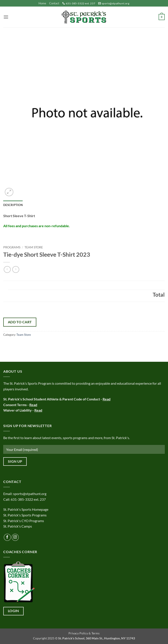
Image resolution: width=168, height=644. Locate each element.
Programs (12, 247)
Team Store (34, 247)
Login (13, 611)
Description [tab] (13, 205)
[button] (6, 17)
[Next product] (7, 269)
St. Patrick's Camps (18, 526)
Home (42, 3)
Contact (54, 3)
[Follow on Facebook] (7, 537)
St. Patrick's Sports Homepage (26, 509)
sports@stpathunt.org (116, 3)
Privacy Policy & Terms (84, 633)
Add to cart (20, 322)
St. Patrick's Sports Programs (25, 515)
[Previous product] (16, 269)
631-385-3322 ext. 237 (81, 3)
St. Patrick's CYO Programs (24, 521)
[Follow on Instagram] (15, 537)
